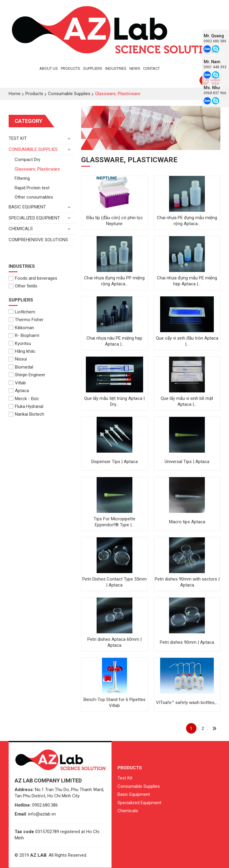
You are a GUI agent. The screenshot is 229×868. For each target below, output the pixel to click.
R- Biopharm (24, 335)
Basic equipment (27, 207)
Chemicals (21, 229)
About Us (49, 68)
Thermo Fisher (26, 320)
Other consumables (34, 197)
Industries (116, 68)
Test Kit (125, 778)
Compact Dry (27, 160)
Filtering (22, 178)
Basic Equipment (134, 794)
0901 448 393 (215, 67)
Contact (151, 68)
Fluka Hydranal (26, 406)
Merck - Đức (24, 399)
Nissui (18, 359)
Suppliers (93, 68)
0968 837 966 (215, 93)
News (135, 68)
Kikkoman (21, 328)
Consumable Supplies (33, 149)
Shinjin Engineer (27, 375)
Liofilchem (22, 312)
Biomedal (21, 367)
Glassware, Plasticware (37, 169)
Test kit (18, 138)
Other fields (23, 286)
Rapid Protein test (32, 188)
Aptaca (19, 391)
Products (71, 68)
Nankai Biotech (26, 414)
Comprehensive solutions (38, 240)
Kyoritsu (20, 344)
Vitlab (17, 383)
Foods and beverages (33, 278)
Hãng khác (22, 351)
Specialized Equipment (34, 218)
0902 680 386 (215, 41)
